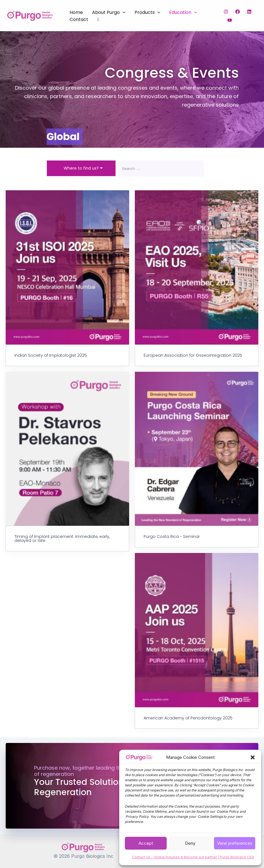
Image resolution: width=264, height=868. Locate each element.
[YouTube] (230, 20)
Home (76, 12)
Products (147, 12)
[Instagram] (226, 12)
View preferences (235, 843)
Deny (190, 843)
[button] (253, 757)
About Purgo (109, 12)
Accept (146, 843)
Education (183, 12)
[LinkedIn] (249, 12)
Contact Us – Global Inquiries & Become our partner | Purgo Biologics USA (193, 857)
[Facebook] (238, 12)
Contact (79, 19)
